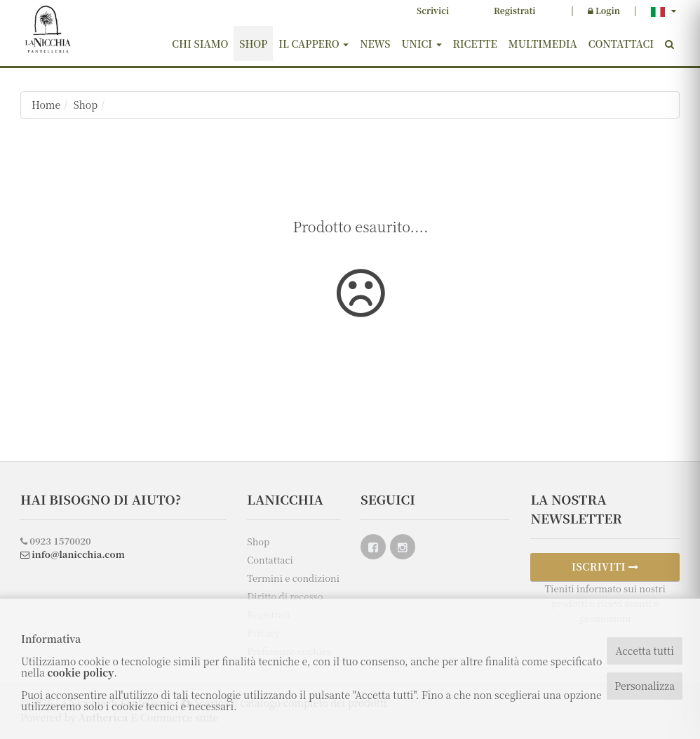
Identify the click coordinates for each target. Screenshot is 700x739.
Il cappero (314, 44)
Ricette (475, 44)
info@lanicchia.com (73, 554)
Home (46, 105)
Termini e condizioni (293, 578)
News (375, 44)
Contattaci (621, 44)
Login (604, 10)
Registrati (514, 10)
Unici (421, 44)
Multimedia (543, 44)
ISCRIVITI (605, 566)
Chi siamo (200, 44)
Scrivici (433, 10)
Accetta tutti (644, 651)
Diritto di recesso (285, 596)
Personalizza (645, 686)
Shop (253, 44)
